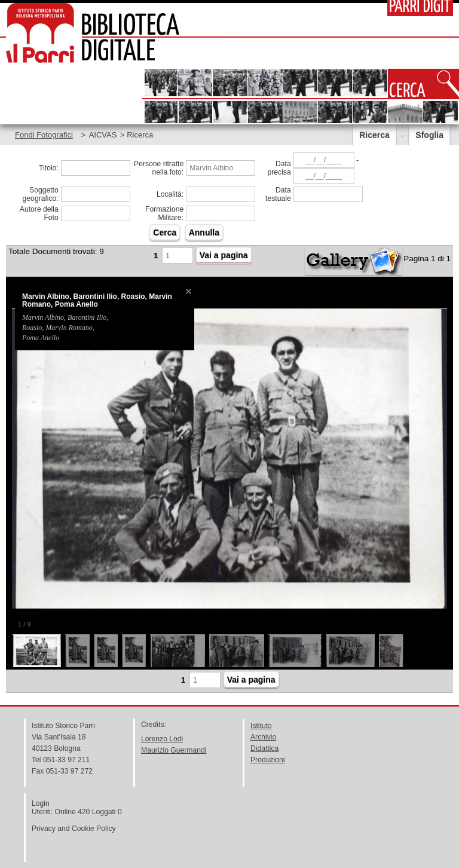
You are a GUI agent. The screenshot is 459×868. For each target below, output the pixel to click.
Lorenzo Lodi (162, 739)
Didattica (264, 748)
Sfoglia (429, 135)
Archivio (263, 737)
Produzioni (267, 760)
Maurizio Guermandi (174, 750)
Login (41, 803)
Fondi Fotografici (44, 135)
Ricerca (374, 135)
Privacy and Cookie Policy (74, 829)
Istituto (261, 726)
